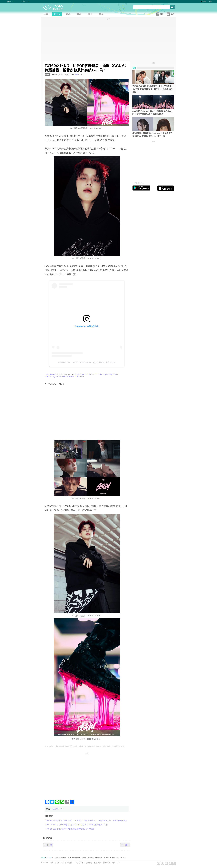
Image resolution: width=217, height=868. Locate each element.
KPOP (48, 75)
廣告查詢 (106, 863)
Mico (77, 75)
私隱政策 (97, 863)
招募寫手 (116, 863)
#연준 (82, 374)
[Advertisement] (87, 775)
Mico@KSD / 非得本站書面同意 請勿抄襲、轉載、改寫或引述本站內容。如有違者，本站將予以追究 (85, 746)
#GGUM (65, 377)
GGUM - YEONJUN (76, 377)
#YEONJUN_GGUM (53, 377)
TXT (62, 809)
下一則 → (125, 845)
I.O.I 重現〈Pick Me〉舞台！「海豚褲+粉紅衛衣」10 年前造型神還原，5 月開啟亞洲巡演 (153, 113)
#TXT (77, 374)
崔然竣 (55, 809)
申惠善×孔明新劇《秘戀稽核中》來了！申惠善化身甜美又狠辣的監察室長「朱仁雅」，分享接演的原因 (152, 89)
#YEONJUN (89, 374)
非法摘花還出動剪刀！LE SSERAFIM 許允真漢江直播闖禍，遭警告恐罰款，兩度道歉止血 (152, 135)
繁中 (204, 1)
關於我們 (79, 863)
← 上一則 (48, 845)
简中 (210, 1)
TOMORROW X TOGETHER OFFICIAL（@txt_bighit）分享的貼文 (87, 362)
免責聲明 (88, 863)
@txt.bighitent (50, 374)
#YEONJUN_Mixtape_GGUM (106, 374)
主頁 (43, 858)
